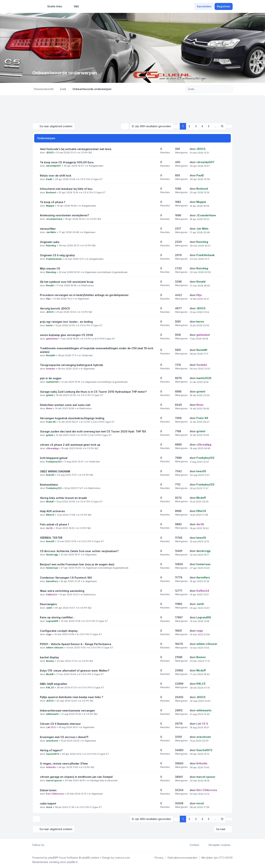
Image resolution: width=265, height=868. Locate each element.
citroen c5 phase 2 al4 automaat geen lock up (70, 444)
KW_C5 (50, 687)
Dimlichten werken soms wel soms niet (65, 405)
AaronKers (52, 581)
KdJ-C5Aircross (55, 794)
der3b (49, 528)
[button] (229, 126)
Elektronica (88, 285)
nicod (49, 807)
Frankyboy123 (54, 461)
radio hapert (48, 803)
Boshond (51, 192)
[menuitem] (53, 6)
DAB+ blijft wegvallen (54, 684)
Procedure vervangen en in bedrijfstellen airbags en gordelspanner (84, 295)
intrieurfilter (48, 229)
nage (49, 634)
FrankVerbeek (54, 259)
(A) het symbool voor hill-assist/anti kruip (67, 282)
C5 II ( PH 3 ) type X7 (91, 179)
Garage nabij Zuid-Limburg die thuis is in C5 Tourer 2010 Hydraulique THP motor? (93, 391)
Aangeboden (96, 166)
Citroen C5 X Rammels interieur (60, 724)
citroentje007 (53, 166)
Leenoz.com (122, 857)
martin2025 (52, 382)
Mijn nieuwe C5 (50, 268)
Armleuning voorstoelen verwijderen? (64, 215)
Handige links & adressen (104, 780)
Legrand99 (52, 621)
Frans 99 (51, 422)
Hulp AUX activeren (52, 511)
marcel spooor (54, 780)
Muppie (50, 206)
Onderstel (87, 355)
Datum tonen (48, 790)
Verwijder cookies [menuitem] (217, 845)
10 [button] (222, 126)
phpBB (52, 857)
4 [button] (202, 126)
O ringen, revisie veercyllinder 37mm (64, 763)
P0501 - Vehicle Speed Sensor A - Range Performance (76, 644)
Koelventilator (49, 484)
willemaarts (52, 714)
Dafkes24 (51, 594)
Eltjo (48, 299)
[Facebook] (47, 845)
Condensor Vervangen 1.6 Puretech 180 (66, 577)
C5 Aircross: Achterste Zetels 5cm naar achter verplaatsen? (79, 551)
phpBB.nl (72, 862)
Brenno (50, 661)
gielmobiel (52, 338)
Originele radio (50, 242)
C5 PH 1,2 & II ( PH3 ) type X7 (99, 338)
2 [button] (189, 126)
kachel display (49, 657)
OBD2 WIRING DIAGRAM (55, 471)
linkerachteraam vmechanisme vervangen (67, 710)
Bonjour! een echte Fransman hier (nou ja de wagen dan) (77, 564)
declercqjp (52, 555)
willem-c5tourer (55, 648)
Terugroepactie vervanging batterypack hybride (71, 365)
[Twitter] (50, 845)
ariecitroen (52, 741)
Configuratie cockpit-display (59, 631)
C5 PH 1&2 (86, 153)
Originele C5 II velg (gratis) (57, 255)
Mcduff (50, 501)
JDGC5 (50, 153)
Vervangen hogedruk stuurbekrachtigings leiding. (72, 418)
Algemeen (90, 232)
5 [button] (209, 126)
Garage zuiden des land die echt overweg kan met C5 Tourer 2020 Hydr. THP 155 (93, 431)
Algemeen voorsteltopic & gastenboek (106, 272)
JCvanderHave (54, 219)
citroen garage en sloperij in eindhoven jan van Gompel (76, 777)
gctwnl (50, 395)
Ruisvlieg (51, 245)
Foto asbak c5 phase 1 (54, 524)
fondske (51, 368)
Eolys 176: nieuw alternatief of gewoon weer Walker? (75, 670)
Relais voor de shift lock (56, 175)
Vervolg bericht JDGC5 (55, 308)
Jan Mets (51, 232)
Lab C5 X (51, 727)
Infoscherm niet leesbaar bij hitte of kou (66, 189)
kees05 (50, 475)
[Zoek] (222, 89)
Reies (49, 408)
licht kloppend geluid (54, 458)
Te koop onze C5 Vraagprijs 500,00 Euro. (67, 162)
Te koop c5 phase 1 (53, 202)
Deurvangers (48, 604)
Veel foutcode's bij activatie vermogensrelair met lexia (76, 149)
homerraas (52, 568)
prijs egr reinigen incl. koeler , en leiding (66, 322)
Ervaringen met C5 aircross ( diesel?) (64, 737)
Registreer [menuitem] (224, 6)
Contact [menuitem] (192, 845)
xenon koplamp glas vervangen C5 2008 (67, 335)
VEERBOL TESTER (51, 537)
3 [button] (196, 126)
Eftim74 (50, 515)
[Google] (56, 845)
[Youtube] (53, 845)
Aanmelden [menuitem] (204, 6)
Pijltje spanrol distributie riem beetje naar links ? (71, 697)
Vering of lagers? (51, 750)
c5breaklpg (52, 448)
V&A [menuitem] (74, 6)
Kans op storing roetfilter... (57, 617)
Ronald (50, 285)
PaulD (49, 179)
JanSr (49, 608)
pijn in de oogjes (51, 378)
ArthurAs (51, 767)
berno (49, 325)
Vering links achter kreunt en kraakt (63, 498)
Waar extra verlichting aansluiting (62, 591)
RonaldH (51, 355)
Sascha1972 (53, 754)
